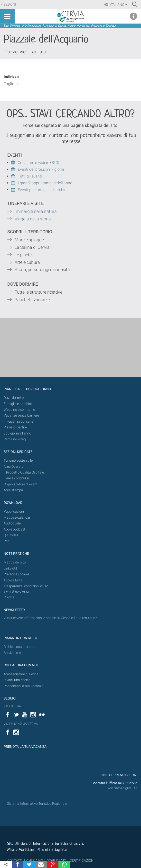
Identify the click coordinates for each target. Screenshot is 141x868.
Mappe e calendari (17, 518)
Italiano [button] (118, 5)
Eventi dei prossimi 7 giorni (41, 169)
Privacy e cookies (17, 574)
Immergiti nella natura (36, 211)
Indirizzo (11, 77)
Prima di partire (15, 427)
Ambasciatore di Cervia (21, 674)
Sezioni (10, 4)
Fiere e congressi (16, 478)
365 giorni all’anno (17, 433)
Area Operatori (15, 467)
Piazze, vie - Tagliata (25, 52)
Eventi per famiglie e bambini (39, 190)
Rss (6, 541)
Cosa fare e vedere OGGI (35, 163)
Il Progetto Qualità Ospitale (24, 472)
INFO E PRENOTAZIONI (119, 775)
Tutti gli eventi (27, 176)
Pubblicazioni (14, 511)
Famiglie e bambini (18, 404)
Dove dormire (14, 398)
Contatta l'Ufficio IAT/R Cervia (114, 783)
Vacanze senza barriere (21, 415)
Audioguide (12, 523)
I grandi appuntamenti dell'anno (42, 183)
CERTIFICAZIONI (82, 860)
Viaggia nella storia (33, 219)
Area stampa (13, 490)
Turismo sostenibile (18, 461)
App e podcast (14, 529)
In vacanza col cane (19, 422)
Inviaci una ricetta (17, 680)
